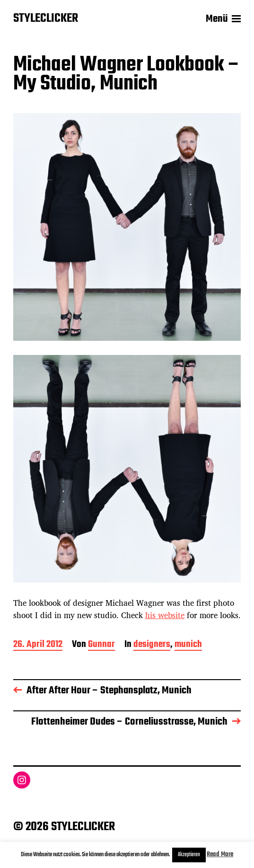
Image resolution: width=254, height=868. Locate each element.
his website (165, 615)
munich (188, 645)
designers (152, 645)
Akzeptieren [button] (189, 855)
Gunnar (101, 645)
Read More (220, 855)
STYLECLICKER (46, 19)
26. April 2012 (38, 645)
